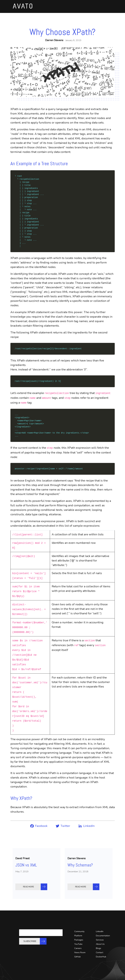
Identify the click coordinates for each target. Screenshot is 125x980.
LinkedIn (100, 931)
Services (100, 940)
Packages (79, 940)
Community (79, 931)
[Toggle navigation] (106, 8)
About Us (100, 944)
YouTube (78, 944)
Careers (78, 948)
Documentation (103, 936)
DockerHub (101, 957)
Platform (78, 936)
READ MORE (29, 887)
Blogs (98, 948)
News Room (80, 952)
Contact (100, 952)
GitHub (77, 957)
